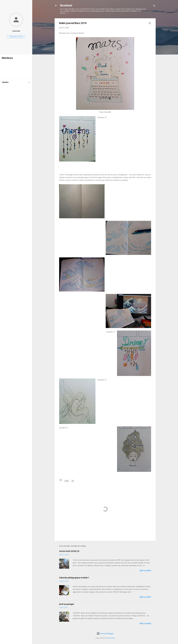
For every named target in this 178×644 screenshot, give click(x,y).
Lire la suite (145, 571)
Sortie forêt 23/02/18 (69, 551)
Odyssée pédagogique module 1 (74, 578)
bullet (67, 481)
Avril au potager (67, 604)
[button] (150, 23)
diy (73, 481)
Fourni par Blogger (105, 634)
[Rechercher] (154, 6)
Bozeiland (66, 5)
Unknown (16, 31)
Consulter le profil (16, 37)
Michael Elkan (111, 638)
